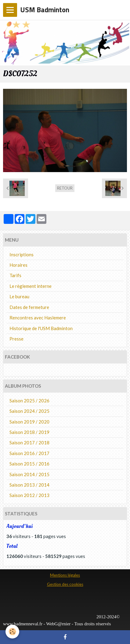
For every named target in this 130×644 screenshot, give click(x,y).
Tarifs (15, 275)
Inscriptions (22, 254)
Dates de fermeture (29, 307)
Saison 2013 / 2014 (29, 485)
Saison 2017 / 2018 (29, 443)
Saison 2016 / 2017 (29, 453)
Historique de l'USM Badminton (41, 328)
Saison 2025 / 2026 (29, 401)
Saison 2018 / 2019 (29, 432)
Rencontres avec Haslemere (38, 318)
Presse (16, 339)
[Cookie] (12, 632)
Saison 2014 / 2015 (29, 474)
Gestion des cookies (65, 584)
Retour (65, 188)
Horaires (18, 265)
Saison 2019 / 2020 (29, 422)
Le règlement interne (31, 286)
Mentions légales (65, 575)
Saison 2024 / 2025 (29, 411)
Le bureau (19, 296)
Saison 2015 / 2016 (29, 464)
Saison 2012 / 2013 (29, 495)
